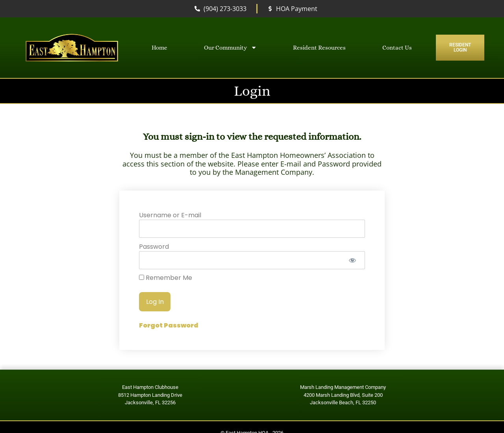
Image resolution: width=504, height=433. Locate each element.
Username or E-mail (170, 215)
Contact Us (397, 48)
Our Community (230, 47)
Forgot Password (169, 325)
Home (159, 48)
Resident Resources (319, 48)
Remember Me (166, 278)
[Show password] (352, 260)
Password (154, 246)
